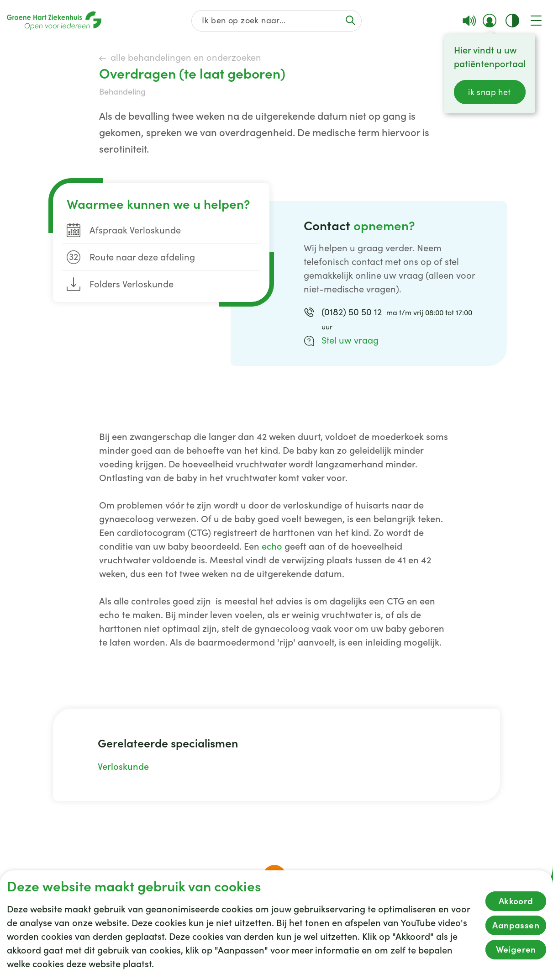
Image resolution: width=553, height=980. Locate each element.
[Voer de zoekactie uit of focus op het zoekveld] (350, 20)
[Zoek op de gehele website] (277, 21)
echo (272, 546)
